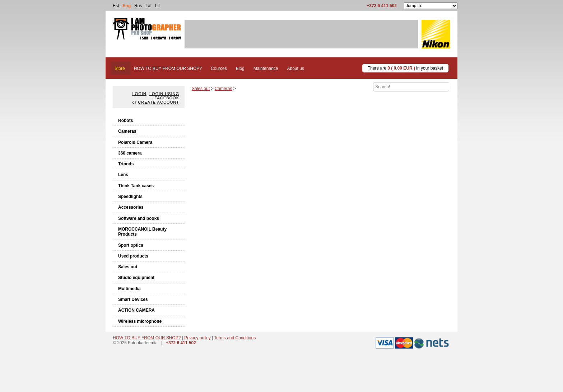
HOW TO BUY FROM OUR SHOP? (147, 338)
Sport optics (131, 245)
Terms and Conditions (235, 338)
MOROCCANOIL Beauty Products (142, 232)
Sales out (128, 267)
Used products (133, 256)
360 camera (130, 153)
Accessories (131, 207)
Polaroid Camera (135, 142)
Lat (148, 6)
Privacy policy (197, 338)
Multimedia (129, 289)
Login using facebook (164, 96)
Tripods (126, 164)
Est (116, 6)
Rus (138, 6)
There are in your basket (405, 68)
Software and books (139, 218)
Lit (157, 6)
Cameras (127, 131)
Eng (127, 6)
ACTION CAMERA (136, 310)
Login (139, 94)
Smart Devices (133, 299)
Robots (125, 121)
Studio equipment (136, 278)
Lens (123, 175)
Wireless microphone (140, 321)
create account (159, 102)
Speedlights (130, 197)
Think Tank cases (136, 186)
